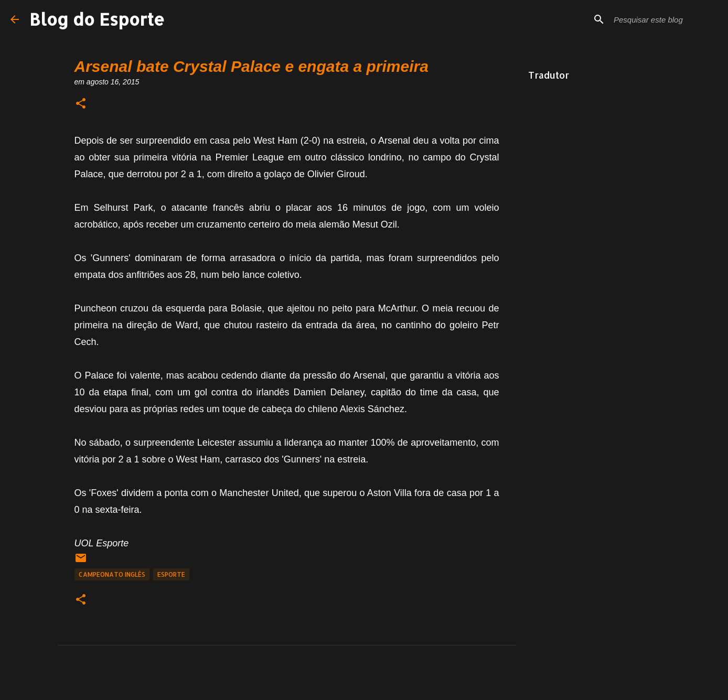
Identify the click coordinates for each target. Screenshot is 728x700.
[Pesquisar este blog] (665, 19)
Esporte (171, 574)
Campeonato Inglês (112, 574)
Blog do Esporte (97, 19)
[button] (81, 104)
